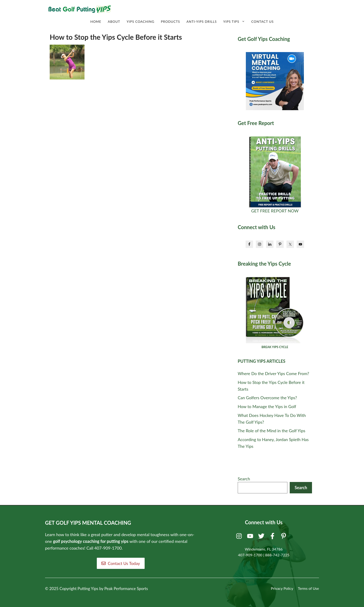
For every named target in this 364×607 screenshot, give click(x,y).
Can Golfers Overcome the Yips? (267, 398)
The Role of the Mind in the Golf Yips (271, 431)
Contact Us (263, 21)
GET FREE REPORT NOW (275, 211)
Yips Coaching (140, 21)
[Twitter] (262, 537)
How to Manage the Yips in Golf (267, 406)
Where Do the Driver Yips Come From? (273, 373)
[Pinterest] (284, 537)
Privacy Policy (282, 588)
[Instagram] (240, 537)
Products (170, 21)
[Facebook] (273, 537)
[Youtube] (251, 537)
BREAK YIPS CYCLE (275, 347)
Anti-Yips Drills (201, 21)
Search (244, 479)
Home (96, 21)
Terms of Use (308, 588)
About (114, 21)
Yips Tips (236, 22)
